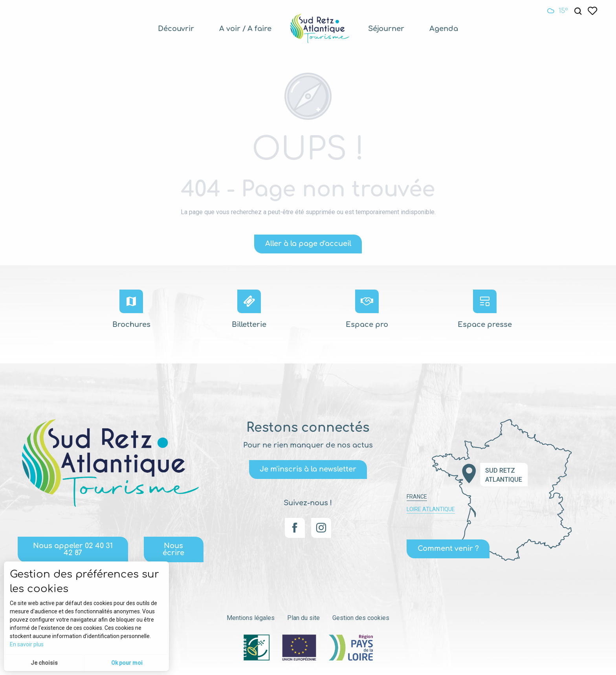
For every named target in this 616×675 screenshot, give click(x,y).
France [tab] (417, 497)
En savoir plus (27, 644)
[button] (578, 11)
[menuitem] (176, 29)
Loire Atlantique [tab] (431, 509)
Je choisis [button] (44, 663)
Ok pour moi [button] (127, 663)
